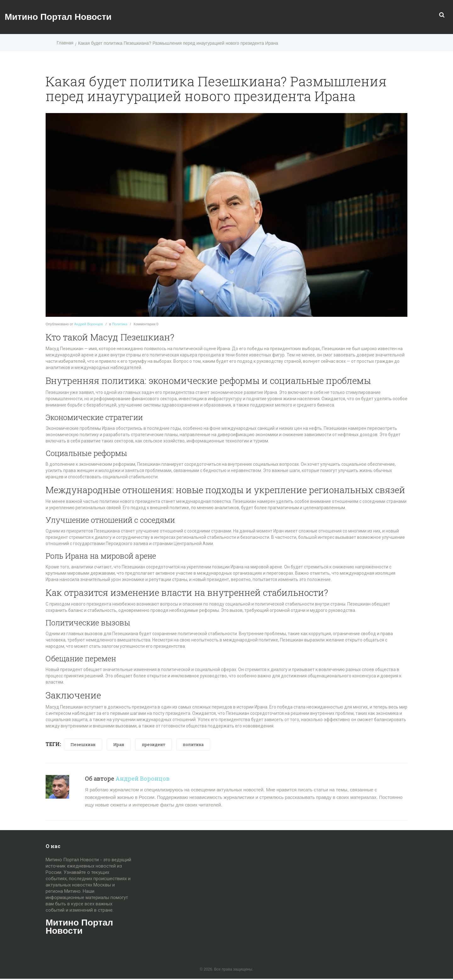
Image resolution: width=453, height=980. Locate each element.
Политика (120, 324)
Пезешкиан (83, 744)
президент (154, 744)
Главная (65, 43)
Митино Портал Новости (58, 17)
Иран (119, 744)
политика (193, 744)
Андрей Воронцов (89, 324)
